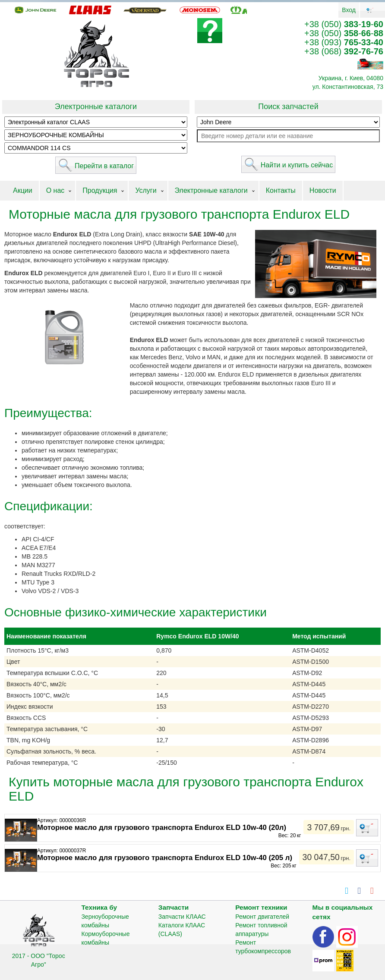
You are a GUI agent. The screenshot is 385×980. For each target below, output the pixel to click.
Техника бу (99, 907)
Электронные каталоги (96, 107)
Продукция (100, 190)
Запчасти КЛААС (182, 917)
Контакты (281, 190)
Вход (349, 10)
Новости (323, 190)
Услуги (146, 190)
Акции (23, 190)
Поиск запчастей (288, 107)
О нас (55, 190)
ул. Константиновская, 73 (348, 87)
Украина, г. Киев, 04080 (351, 78)
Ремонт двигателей (262, 917)
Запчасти (174, 907)
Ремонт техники (261, 907)
